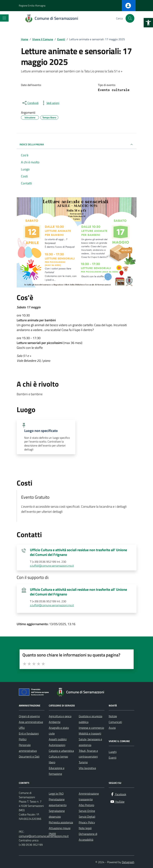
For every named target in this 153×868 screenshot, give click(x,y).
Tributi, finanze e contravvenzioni (88, 754)
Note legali (85, 828)
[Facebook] (118, 794)
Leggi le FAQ (56, 794)
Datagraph (128, 862)
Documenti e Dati (29, 756)
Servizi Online (87, 811)
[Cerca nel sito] (130, 18)
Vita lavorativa (87, 768)
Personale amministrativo (28, 748)
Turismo (83, 762)
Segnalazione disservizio (57, 814)
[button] (148, 23)
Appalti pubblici (58, 739)
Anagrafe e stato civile (59, 731)
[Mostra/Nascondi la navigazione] (4, 18)
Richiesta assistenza (61, 822)
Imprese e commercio (91, 728)
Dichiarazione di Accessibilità (88, 837)
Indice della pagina (77, 144)
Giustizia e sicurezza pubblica (90, 719)
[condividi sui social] (30, 103)
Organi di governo (29, 716)
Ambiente (55, 722)
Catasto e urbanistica (61, 751)
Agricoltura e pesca (60, 716)
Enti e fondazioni (29, 733)
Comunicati (115, 722)
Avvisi (112, 728)
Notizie (113, 716)
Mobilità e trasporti (90, 733)
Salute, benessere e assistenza (90, 742)
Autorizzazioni (57, 745)
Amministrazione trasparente (89, 796)
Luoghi (113, 752)
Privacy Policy (87, 822)
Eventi (113, 758)
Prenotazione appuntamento (58, 802)
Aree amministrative (31, 722)
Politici (23, 739)
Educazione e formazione (57, 771)
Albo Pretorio (86, 805)
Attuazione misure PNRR (60, 831)
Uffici (22, 728)
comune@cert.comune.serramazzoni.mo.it (44, 836)
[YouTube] (117, 802)
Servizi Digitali (87, 817)
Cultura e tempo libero (58, 759)
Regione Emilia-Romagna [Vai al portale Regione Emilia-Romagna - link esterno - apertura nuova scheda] (32, 5)
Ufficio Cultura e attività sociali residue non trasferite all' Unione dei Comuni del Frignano (78, 552)
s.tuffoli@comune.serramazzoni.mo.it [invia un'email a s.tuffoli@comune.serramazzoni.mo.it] (52, 566)
